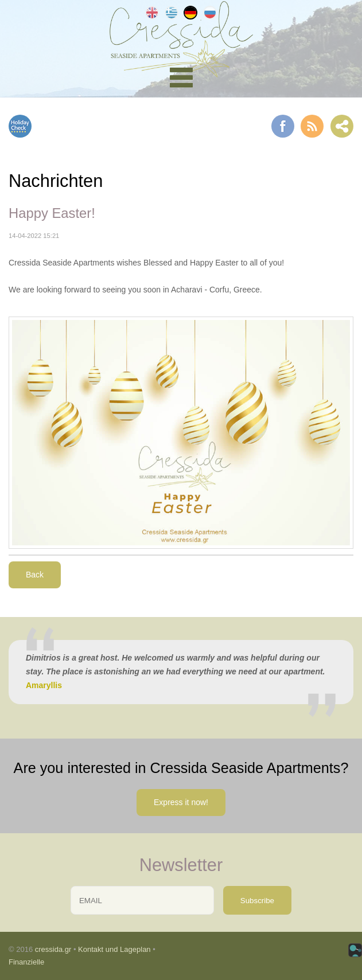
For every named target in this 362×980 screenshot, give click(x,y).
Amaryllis (44, 685)
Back (35, 575)
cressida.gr (53, 949)
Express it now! (181, 802)
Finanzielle (26, 962)
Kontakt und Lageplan (114, 949)
